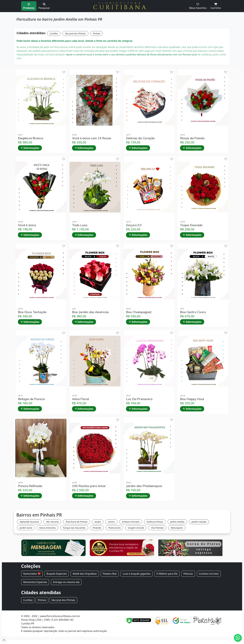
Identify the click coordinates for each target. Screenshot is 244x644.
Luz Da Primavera (139, 399)
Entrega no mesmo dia (66, 582)
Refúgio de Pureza (31, 399)
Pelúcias (188, 574)
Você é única (27, 225)
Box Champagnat (139, 312)
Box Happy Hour (192, 399)
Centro (111, 522)
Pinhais (97, 33)
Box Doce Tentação (32, 312)
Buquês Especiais (57, 574)
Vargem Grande (136, 528)
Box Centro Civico (193, 312)
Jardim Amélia (177, 522)
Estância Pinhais (155, 522)
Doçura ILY (134, 225)
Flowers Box (110, 574)
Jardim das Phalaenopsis (144, 486)
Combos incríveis (209, 574)
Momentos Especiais (35, 582)
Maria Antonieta (47, 528)
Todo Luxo (80, 225)
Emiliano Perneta (131, 522)
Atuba (98, 522)
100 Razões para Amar (89, 486)
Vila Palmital (157, 528)
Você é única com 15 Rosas (92, 138)
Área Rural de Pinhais (77, 522)
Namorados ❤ (32, 574)
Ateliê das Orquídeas (85, 574)
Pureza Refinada (30, 486)
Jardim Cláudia (199, 522)
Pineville (97, 528)
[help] (64, 72)
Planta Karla (114, 528)
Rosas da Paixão (192, 138)
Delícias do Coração (140, 138)
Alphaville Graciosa (29, 522)
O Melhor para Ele (167, 574)
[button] (4, 640)
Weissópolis (177, 528)
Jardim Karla (26, 528)
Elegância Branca (30, 138)
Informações (30, 148)
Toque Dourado (191, 225)
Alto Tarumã (52, 522)
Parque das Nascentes (74, 528)
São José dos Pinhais (75, 33)
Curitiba (54, 33)
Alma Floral (80, 399)
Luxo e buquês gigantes (137, 574)
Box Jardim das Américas (90, 312)
